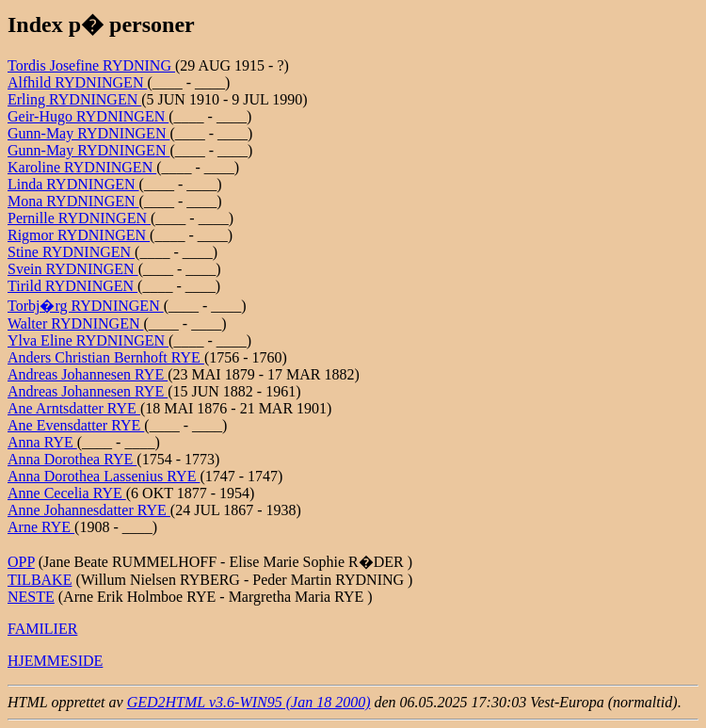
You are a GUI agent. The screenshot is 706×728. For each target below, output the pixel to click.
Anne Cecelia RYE (67, 493)
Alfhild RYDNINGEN (77, 82)
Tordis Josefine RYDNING (91, 65)
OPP (21, 562)
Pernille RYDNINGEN (79, 218)
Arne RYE (41, 527)
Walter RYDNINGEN (75, 324)
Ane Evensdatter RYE (76, 425)
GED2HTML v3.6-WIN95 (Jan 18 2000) (249, 702)
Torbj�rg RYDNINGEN (86, 306)
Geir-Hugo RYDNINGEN (88, 116)
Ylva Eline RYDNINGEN (88, 340)
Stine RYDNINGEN (71, 252)
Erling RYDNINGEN (74, 99)
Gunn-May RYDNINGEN (88, 133)
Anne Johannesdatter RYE (89, 510)
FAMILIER (42, 629)
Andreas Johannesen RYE (88, 374)
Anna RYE (42, 442)
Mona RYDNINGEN (73, 201)
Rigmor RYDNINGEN (79, 235)
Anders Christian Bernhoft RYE (106, 357)
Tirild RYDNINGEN (72, 286)
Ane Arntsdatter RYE (74, 408)
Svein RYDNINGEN (73, 269)
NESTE (31, 597)
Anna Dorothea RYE (72, 459)
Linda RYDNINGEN (73, 184)
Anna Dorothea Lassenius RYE (104, 476)
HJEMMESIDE (55, 661)
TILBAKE (40, 580)
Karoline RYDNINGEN (82, 167)
